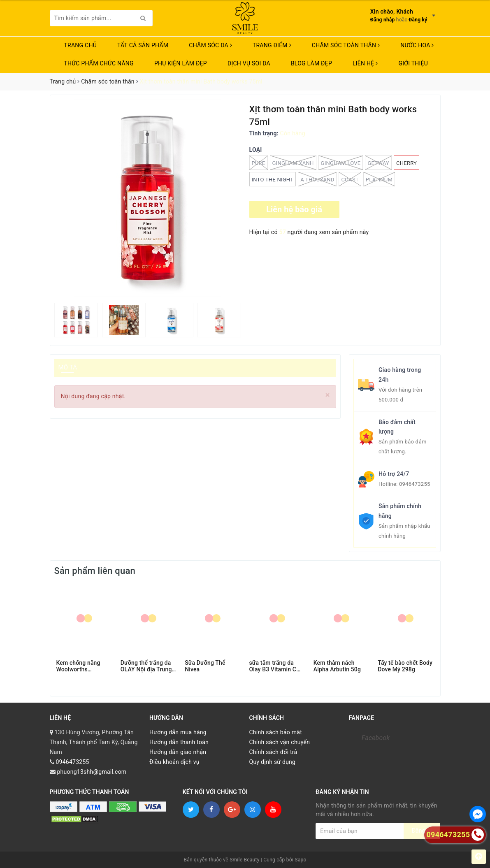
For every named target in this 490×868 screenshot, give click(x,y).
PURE (259, 163)
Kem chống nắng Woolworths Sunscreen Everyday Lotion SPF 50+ (83, 666)
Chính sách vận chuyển (280, 742)
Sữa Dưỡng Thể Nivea (205, 666)
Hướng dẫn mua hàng (178, 732)
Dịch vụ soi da (249, 63)
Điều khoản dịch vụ (174, 762)
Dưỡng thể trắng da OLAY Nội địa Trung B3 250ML (146, 666)
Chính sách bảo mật (276, 732)
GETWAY (378, 163)
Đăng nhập (383, 20)
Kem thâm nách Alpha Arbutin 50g (337, 666)
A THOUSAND (317, 179)
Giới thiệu (413, 63)
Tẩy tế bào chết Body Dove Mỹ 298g (405, 666)
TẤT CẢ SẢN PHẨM (143, 45)
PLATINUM (379, 179)
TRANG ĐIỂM (272, 45)
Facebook (376, 738)
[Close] (328, 395)
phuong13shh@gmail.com (92, 772)
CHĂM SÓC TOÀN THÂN (346, 45)
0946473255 (415, 484)
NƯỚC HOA (417, 45)
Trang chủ (81, 45)
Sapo (300, 860)
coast (350, 179)
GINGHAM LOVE (341, 163)
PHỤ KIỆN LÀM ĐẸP (181, 63)
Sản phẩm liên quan (95, 571)
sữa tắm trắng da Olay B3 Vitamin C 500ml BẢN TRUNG (274, 666)
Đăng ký (418, 20)
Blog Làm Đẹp (311, 63)
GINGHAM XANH (293, 163)
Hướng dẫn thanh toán (179, 742)
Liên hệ (365, 63)
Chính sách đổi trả (273, 752)
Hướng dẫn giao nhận (178, 752)
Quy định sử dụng (273, 762)
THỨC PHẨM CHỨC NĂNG (99, 63)
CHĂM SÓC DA (210, 45)
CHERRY (406, 163)
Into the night (273, 180)
